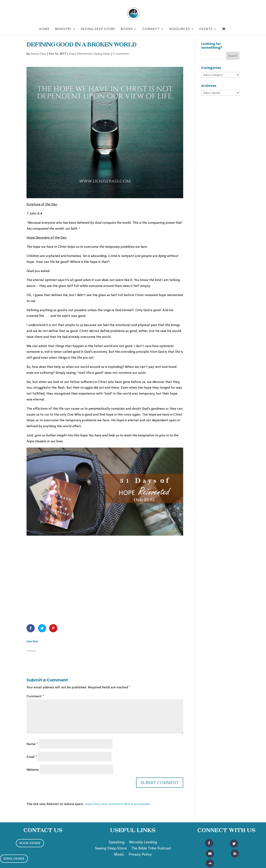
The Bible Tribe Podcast (151, 849)
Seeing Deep (102, 54)
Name (32, 744)
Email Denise (14, 859)
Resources (180, 29)
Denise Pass (38, 54)
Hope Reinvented (80, 54)
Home (44, 29)
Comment (35, 696)
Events (206, 29)
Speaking (117, 843)
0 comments (121, 54)
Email (32, 757)
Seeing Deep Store (98, 29)
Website (33, 770)
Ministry (63, 29)
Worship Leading (143, 843)
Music (119, 855)
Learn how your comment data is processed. (118, 804)
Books (127, 29)
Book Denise (30, 843)
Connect (151, 29)
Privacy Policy (140, 855)
